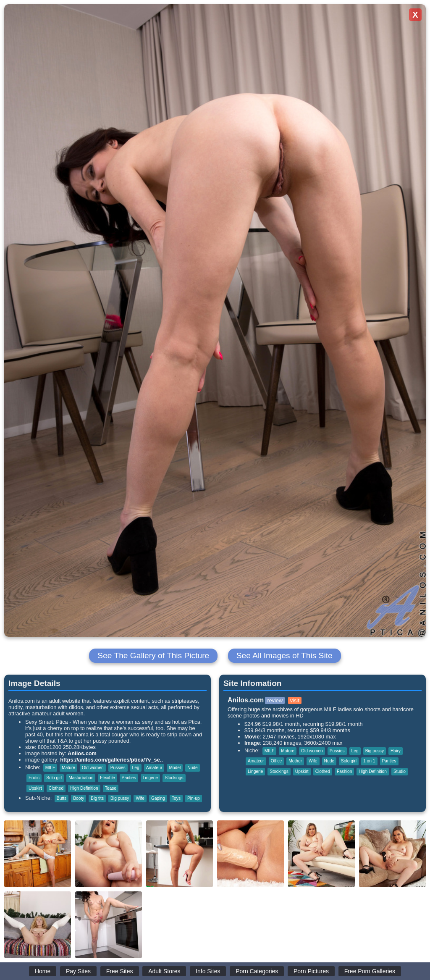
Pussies (118, 768)
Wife (140, 798)
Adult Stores (164, 971)
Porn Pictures (311, 971)
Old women (93, 768)
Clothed (56, 788)
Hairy (396, 751)
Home (43, 971)
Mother (295, 761)
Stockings (174, 778)
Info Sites (208, 971)
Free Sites (120, 971)
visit (295, 700)
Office (277, 761)
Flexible (107, 778)
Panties (129, 778)
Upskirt (35, 788)
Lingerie (150, 778)
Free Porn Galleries (370, 971)
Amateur (154, 768)
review (275, 700)
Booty (79, 798)
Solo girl (54, 778)
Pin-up (194, 798)
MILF (50, 768)
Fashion (344, 771)
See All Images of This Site (284, 656)
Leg (136, 768)
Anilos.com (82, 753)
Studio (400, 771)
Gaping (158, 798)
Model (175, 768)
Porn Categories (257, 971)
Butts (62, 798)
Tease (111, 788)
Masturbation (81, 778)
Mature (68, 768)
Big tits (97, 798)
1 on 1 (369, 761)
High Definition (84, 788)
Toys (176, 798)
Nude (192, 768)
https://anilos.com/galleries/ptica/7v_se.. (111, 760)
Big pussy (120, 798)
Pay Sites (78, 971)
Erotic (34, 778)
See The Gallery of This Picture (153, 656)
